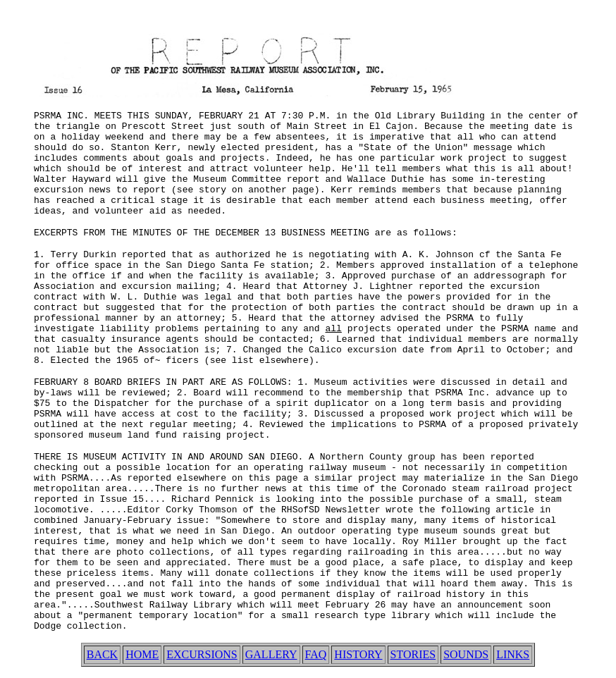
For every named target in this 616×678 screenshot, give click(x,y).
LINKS (513, 654)
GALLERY (271, 654)
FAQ (316, 654)
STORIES (413, 654)
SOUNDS (466, 654)
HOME (142, 654)
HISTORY (358, 654)
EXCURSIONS (202, 654)
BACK (102, 654)
